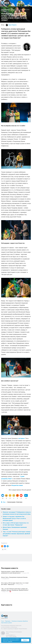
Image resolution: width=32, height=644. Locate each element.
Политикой (10, 641)
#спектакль (19, 502)
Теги (4, 502)
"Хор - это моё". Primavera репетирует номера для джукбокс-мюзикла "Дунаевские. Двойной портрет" (17, 534)
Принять (25, 640)
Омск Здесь (5, 3)
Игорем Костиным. (17, 485)
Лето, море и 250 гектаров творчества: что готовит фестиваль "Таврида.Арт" (15, 584)
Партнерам (8, 621)
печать (4, 11)
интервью (22, 438)
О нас (2, 621)
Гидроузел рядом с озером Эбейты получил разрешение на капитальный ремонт (13, 572)
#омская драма (11, 502)
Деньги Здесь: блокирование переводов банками (14, 577)
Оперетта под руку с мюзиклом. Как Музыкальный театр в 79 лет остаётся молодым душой (14, 518)
